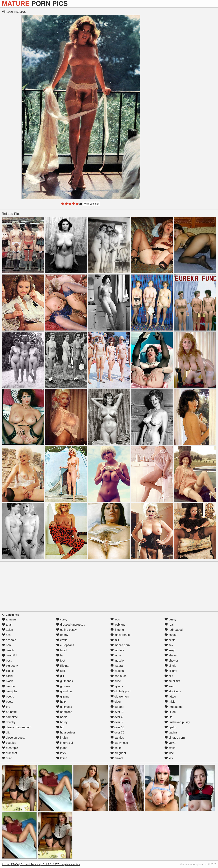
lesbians (118, 625)
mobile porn (120, 645)
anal (7, 625)
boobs (8, 697)
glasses (63, 686)
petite (116, 748)
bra (6, 707)
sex (169, 645)
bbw (7, 645)
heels (62, 717)
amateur (9, 619)
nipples (117, 671)
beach (8, 650)
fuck (61, 671)
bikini (7, 676)
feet (61, 661)
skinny (171, 671)
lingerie (117, 630)
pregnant (118, 753)
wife (169, 753)
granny (63, 697)
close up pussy (14, 738)
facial (62, 650)
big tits (8, 671)
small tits (172, 681)
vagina (171, 732)
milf (115, 640)
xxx (169, 758)
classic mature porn (17, 727)
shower (171, 661)
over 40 (117, 717)
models (117, 650)
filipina (62, 666)
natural (117, 666)
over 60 (117, 727)
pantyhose (119, 743)
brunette (9, 712)
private (117, 758)
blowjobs (10, 691)
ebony (62, 635)
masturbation (121, 635)
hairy (61, 702)
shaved (171, 655)
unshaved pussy (177, 722)
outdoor (117, 707)
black (7, 681)
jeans (62, 748)
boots (8, 702)
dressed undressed (71, 625)
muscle (117, 661)
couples (9, 743)
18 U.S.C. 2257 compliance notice (61, 864)
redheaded (174, 630)
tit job (170, 712)
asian (7, 630)
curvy (62, 619)
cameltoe (10, 717)
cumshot (9, 753)
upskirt (171, 727)
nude (116, 681)
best (7, 661)
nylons (117, 686)
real (169, 625)
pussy (170, 619)
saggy (170, 635)
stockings (173, 691)
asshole (9, 640)
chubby (9, 722)
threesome (173, 707)
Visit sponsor (91, 204)
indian (62, 738)
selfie (170, 640)
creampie (10, 748)
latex (61, 753)
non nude (119, 676)
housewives (66, 732)
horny (62, 722)
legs (115, 619)
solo (169, 686)
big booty (10, 666)
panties (117, 738)
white (170, 748)
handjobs (64, 712)
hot (60, 727)
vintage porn (175, 738)
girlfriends (65, 681)
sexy (170, 650)
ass (6, 635)
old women (120, 697)
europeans (65, 645)
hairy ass (64, 707)
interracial (65, 743)
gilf (60, 676)
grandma (64, 691)
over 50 (117, 722)
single (170, 666)
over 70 (117, 732)
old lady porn (121, 691)
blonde (8, 686)
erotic (62, 640)
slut (169, 676)
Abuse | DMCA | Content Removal (21, 864)
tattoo (170, 697)
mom (116, 655)
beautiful (9, 655)
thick (170, 702)
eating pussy (66, 630)
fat (60, 655)
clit (6, 732)
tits (168, 717)
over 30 (117, 712)
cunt (7, 758)
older (116, 702)
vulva (170, 743)
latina (62, 758)
